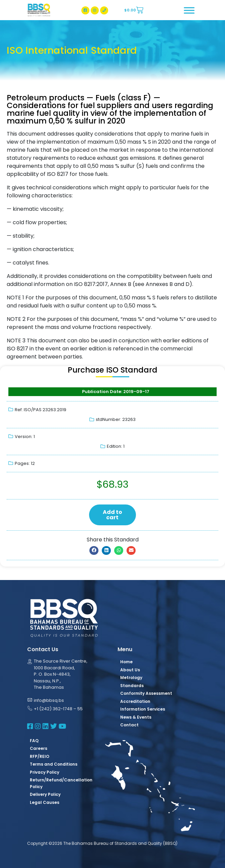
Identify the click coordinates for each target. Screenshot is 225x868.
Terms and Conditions (54, 764)
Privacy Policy (45, 772)
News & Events (136, 717)
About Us (130, 670)
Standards (132, 686)
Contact (129, 725)
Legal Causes (45, 802)
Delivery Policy (45, 794)
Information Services (143, 709)
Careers (39, 748)
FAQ (34, 741)
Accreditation (135, 701)
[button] (94, 550)
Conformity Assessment (146, 693)
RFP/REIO (40, 756)
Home (126, 662)
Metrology (131, 678)
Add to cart (112, 515)
